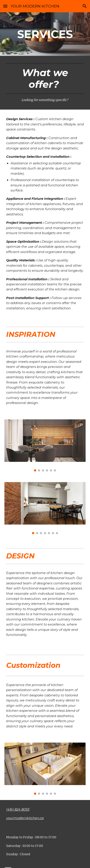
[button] (5, 6)
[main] (45, 34)
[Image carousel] (45, 445)
